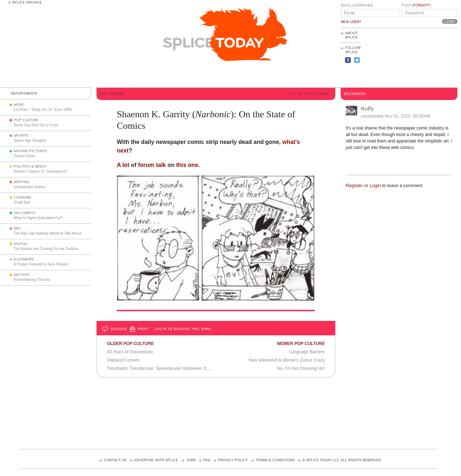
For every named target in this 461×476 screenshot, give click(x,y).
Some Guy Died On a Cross (36, 125)
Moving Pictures (30, 151)
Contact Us (115, 460)
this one (187, 165)
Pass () (416, 5)
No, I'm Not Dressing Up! (301, 368)
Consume (23, 198)
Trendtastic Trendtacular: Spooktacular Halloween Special (162, 368)
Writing (21, 182)
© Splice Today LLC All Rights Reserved (342, 460)
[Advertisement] (425, 58)
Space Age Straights (30, 140)
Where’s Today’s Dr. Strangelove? (41, 171)
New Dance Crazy (287, 360)
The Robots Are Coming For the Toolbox (46, 249)
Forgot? (422, 5)
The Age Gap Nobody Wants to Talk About (47, 233)
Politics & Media (30, 167)
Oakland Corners (123, 360)
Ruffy (367, 109)
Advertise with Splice (156, 460)
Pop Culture (26, 120)
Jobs (191, 460)
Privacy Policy (233, 460)
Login (375, 185)
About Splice (351, 35)
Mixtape (22, 275)
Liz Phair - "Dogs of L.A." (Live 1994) (43, 110)
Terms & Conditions (275, 460)
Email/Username (357, 5)
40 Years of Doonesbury (130, 352)
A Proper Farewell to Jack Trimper (41, 264)
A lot (123, 165)
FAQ (207, 460)
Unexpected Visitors (30, 187)
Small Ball (22, 202)
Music (19, 105)
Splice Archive (27, 3)
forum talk (152, 165)
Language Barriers (307, 352)
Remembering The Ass (32, 280)
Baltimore (24, 259)
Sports (21, 136)
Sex (17, 228)
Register (354, 185)
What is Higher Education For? (38, 218)
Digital (21, 244)
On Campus (24, 213)
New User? (351, 22)
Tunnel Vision (24, 156)
